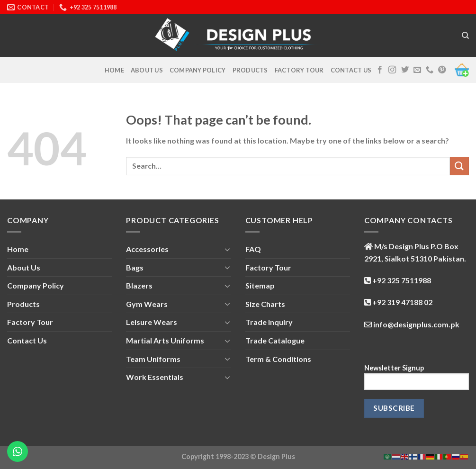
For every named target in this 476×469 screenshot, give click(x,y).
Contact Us (351, 70)
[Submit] (459, 166)
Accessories (147, 249)
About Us (147, 70)
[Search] (465, 36)
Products (250, 70)
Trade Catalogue (275, 340)
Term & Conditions (278, 359)
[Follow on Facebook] (380, 70)
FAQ (253, 249)
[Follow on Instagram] (392, 70)
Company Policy (198, 70)
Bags (135, 267)
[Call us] (430, 70)
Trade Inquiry (269, 322)
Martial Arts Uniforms (165, 340)
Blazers (139, 285)
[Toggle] (227, 249)
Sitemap (260, 285)
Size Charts (265, 304)
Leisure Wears (152, 322)
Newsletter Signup (417, 380)
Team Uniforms (153, 359)
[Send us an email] (417, 70)
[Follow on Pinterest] (442, 70)
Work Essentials (155, 377)
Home (114, 70)
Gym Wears (147, 304)
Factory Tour (299, 70)
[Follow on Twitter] (405, 70)
